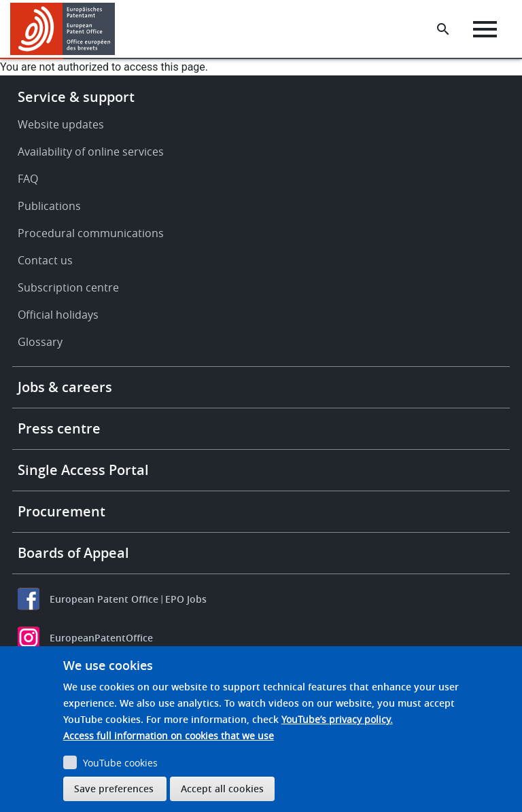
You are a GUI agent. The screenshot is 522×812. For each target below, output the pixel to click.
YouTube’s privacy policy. (337, 719)
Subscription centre (68, 287)
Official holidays (58, 315)
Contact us (45, 260)
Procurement (62, 511)
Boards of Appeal (73, 553)
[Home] (63, 29)
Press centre (59, 428)
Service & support (76, 97)
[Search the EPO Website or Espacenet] (443, 29)
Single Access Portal (83, 470)
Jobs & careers (65, 387)
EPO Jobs (186, 599)
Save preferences (114, 789)
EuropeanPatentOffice (101, 638)
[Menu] (485, 29)
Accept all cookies (222, 789)
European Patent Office (104, 599)
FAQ (28, 179)
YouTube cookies (120, 763)
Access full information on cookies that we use (169, 736)
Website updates (61, 124)
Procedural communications (91, 233)
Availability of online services (91, 152)
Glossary (40, 342)
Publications (49, 206)
